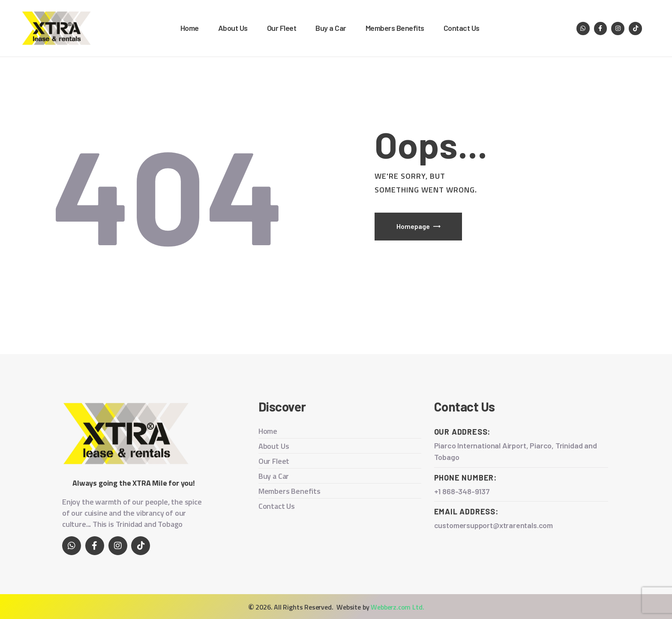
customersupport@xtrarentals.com (494, 525)
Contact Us (277, 506)
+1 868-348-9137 (462, 491)
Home (268, 431)
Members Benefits (289, 491)
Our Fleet (274, 461)
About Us (274, 446)
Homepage (413, 226)
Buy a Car (274, 476)
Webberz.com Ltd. (397, 607)
